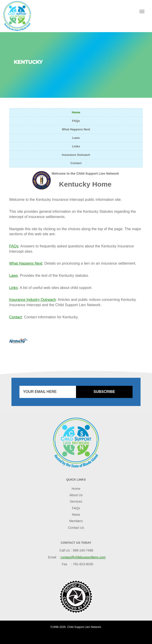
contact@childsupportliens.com (83, 557)
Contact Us (76, 528)
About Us (76, 495)
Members (76, 521)
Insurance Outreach (76, 155)
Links (76, 146)
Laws (76, 138)
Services (76, 501)
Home (76, 112)
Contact (76, 163)
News (76, 515)
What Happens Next (76, 129)
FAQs (76, 121)
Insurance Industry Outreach (33, 300)
